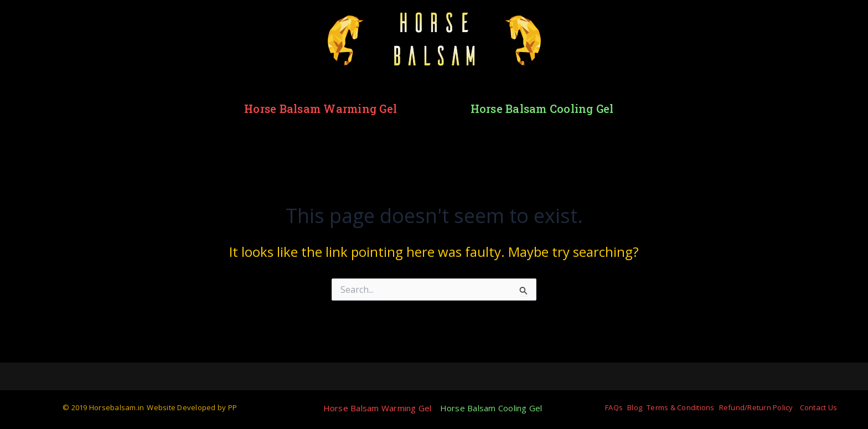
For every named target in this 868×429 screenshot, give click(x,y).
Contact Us (819, 407)
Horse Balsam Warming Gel (321, 108)
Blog (635, 407)
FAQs (614, 407)
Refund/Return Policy (756, 407)
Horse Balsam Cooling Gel (542, 108)
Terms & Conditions (681, 407)
